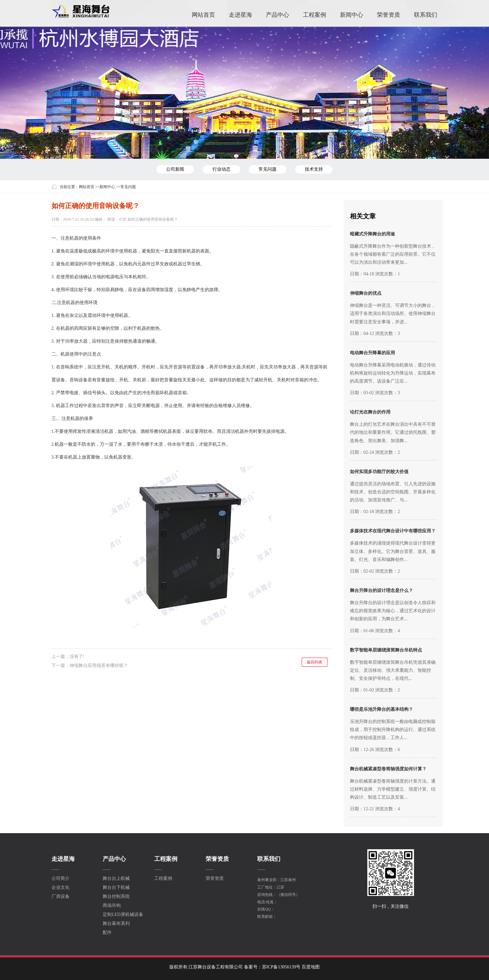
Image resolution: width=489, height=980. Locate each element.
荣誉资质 (389, 14)
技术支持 (314, 169)
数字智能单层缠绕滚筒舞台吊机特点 (386, 650)
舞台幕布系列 (116, 924)
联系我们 (426, 14)
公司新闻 (175, 169)
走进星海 (240, 14)
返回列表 (315, 662)
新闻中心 (352, 14)
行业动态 (221, 169)
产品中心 (277, 14)
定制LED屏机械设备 (123, 915)
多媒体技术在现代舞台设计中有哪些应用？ (393, 531)
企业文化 (61, 888)
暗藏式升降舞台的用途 (372, 234)
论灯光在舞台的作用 (370, 412)
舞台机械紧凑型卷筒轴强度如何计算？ (388, 769)
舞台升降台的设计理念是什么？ (381, 590)
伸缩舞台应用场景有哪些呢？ (99, 666)
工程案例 (315, 14)
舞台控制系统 (116, 897)
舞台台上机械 (116, 879)
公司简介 (61, 879)
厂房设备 (61, 897)
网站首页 (203, 14)
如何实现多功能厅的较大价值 (379, 472)
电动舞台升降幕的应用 (372, 353)
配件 (107, 933)
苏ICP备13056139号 (281, 967)
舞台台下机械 (116, 888)
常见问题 (268, 169)
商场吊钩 (112, 906)
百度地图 (311, 967)
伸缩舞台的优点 (366, 293)
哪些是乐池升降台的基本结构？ (381, 709)
